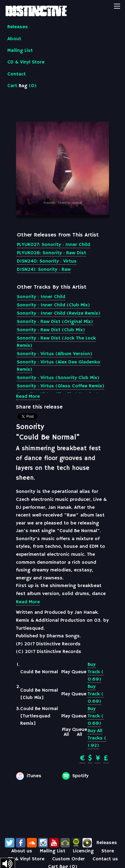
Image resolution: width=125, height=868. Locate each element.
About (14, 39)
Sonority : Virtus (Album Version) (55, 354)
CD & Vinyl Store (26, 62)
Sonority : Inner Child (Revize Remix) (59, 313)
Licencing (83, 851)
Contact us (105, 859)
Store (108, 851)
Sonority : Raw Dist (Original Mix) (55, 322)
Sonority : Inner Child (41, 297)
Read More (28, 397)
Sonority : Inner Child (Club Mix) (53, 305)
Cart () (22, 86)
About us (22, 851)
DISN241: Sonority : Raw (44, 270)
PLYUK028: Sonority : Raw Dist (51, 253)
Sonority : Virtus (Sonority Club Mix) (58, 378)
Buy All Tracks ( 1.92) (97, 738)
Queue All (80, 732)
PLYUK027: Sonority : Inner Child (53, 245)
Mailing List (20, 51)
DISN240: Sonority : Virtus (47, 261)
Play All (66, 732)
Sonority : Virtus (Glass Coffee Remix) (61, 386)
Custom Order (68, 859)
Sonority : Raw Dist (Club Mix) (51, 330)
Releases (18, 27)
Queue (79, 672)
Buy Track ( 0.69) (96, 672)
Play (66, 672)
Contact (17, 74)
